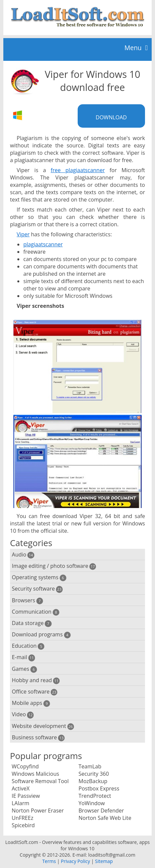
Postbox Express (99, 788)
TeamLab (90, 766)
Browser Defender (101, 811)
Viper (23, 234)
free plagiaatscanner (78, 170)
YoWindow (92, 803)
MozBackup (93, 781)
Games (25, 669)
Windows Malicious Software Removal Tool (40, 777)
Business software (38, 737)
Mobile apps (31, 703)
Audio (23, 555)
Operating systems (39, 577)
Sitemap (104, 861)
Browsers (27, 600)
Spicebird (23, 825)
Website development (43, 726)
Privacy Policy (75, 861)
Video (23, 714)
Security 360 (94, 774)
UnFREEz (22, 818)
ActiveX (21, 788)
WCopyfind (25, 766)
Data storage (32, 623)
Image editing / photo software (54, 566)
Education (28, 646)
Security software (37, 589)
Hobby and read (36, 680)
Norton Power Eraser (38, 811)
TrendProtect (95, 796)
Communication (36, 612)
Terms (49, 861)
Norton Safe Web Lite (105, 818)
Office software (35, 692)
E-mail (23, 657)
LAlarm (20, 803)
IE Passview (26, 796)
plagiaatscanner (43, 244)
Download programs (41, 635)
